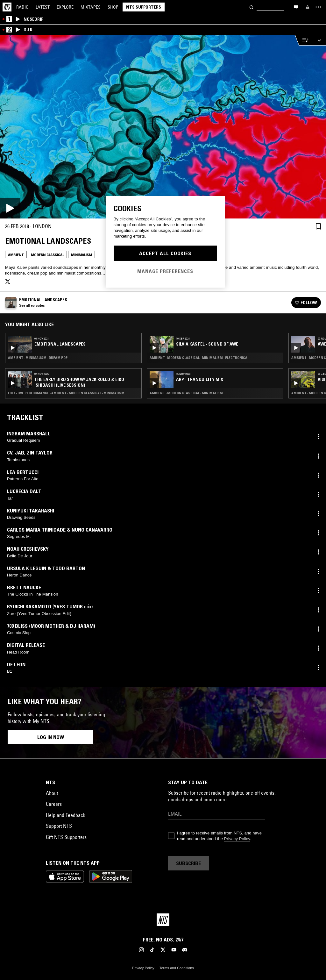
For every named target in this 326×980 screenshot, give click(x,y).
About (52, 793)
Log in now (51, 737)
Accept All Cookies (165, 253)
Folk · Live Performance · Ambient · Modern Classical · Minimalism (66, 393)
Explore (65, 7)
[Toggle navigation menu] (318, 7)
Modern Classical (47, 255)
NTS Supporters (144, 7)
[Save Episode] (318, 226)
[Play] (163, 127)
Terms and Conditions (177, 968)
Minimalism (81, 255)
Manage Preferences (165, 271)
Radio (22, 7)
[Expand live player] (319, 40)
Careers (54, 804)
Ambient (16, 255)
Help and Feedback (66, 815)
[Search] (252, 7)
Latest (43, 7)
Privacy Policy (237, 839)
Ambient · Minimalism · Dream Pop (38, 358)
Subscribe (188, 863)
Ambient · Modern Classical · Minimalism (186, 393)
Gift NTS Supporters (66, 837)
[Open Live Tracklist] (303, 40)
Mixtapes (91, 7)
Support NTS (59, 826)
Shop (113, 7)
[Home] (7, 7)
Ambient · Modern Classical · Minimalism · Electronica (198, 358)
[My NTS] (308, 7)
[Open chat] (296, 7)
